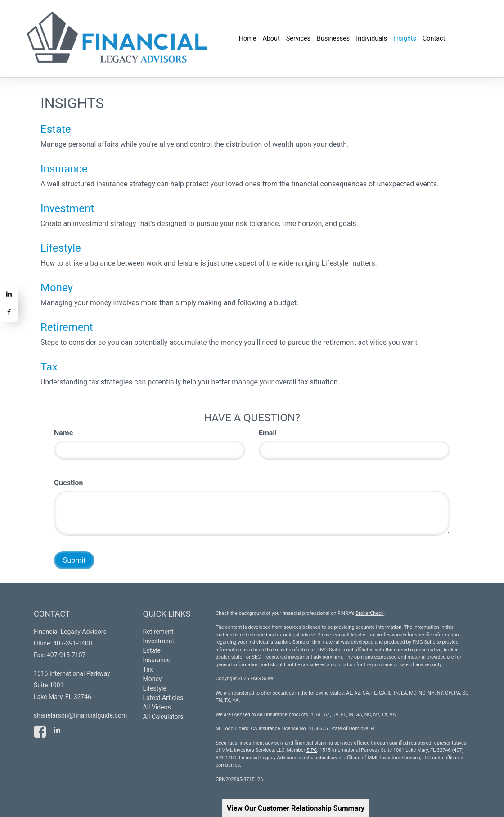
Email (268, 433)
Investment (67, 208)
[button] (271, 39)
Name (63, 433)
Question (69, 483)
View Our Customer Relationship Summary (296, 808)
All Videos (157, 707)
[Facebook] (9, 313)
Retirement (67, 327)
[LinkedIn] (9, 295)
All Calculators (163, 717)
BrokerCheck (369, 613)
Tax (49, 367)
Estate (56, 129)
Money (57, 288)
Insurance (64, 169)
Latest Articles (163, 698)
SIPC (312, 750)
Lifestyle (61, 248)
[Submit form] (74, 560)
